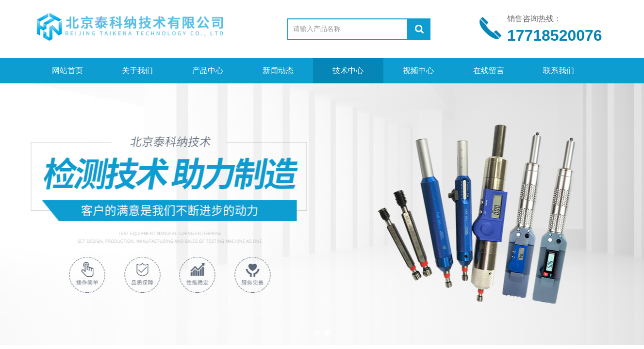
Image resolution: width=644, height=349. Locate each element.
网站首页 (67, 71)
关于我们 (137, 71)
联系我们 (559, 71)
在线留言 (489, 71)
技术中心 (348, 71)
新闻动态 (278, 71)
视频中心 (418, 71)
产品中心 (208, 71)
